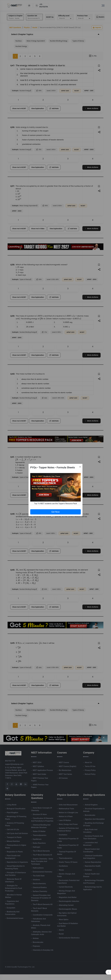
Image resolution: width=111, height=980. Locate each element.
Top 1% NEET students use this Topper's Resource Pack (55, 504)
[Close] (80, 467)
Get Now (55, 512)
